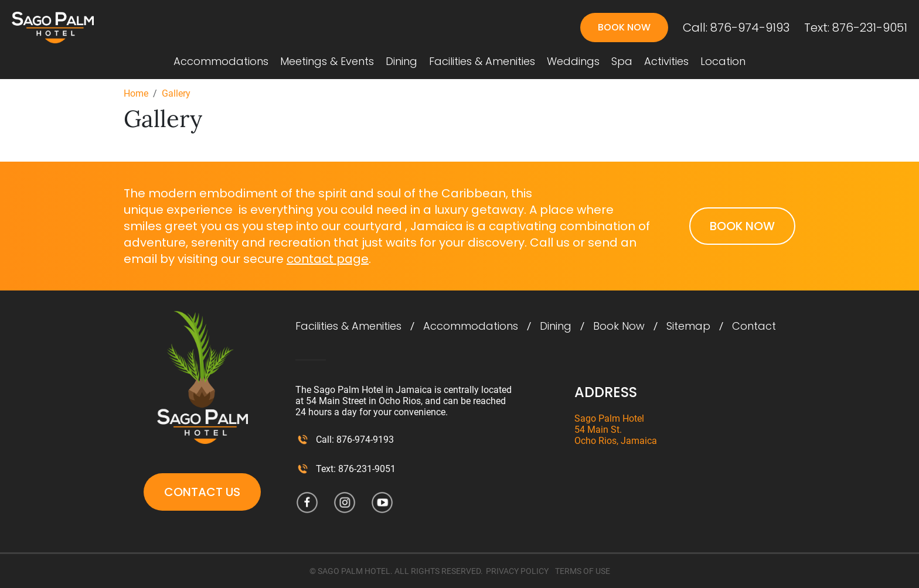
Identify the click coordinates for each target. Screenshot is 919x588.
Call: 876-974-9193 (736, 28)
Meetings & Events (327, 61)
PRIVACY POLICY (517, 571)
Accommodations (221, 61)
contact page (328, 259)
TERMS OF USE (583, 571)
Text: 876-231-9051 (856, 28)
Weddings (573, 61)
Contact (754, 326)
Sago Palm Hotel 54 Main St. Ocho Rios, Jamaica (616, 430)
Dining (401, 61)
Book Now (624, 27)
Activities (666, 61)
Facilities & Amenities (482, 61)
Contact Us (202, 492)
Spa (622, 61)
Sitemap (688, 326)
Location (723, 61)
